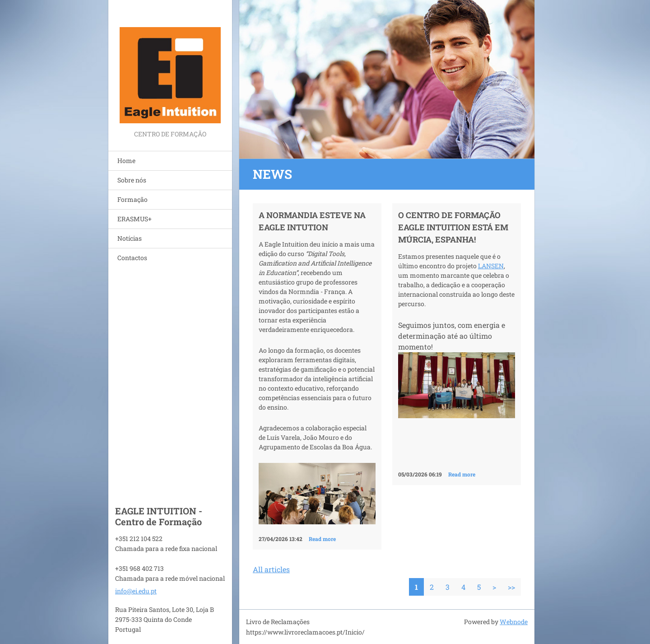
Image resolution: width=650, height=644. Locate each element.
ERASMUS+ (135, 219)
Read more (322, 539)
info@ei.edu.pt (136, 591)
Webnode (514, 622)
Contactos (132, 258)
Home (126, 161)
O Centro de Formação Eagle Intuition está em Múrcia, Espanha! (453, 227)
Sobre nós (132, 180)
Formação (132, 199)
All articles (271, 569)
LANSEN (491, 266)
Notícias (130, 238)
